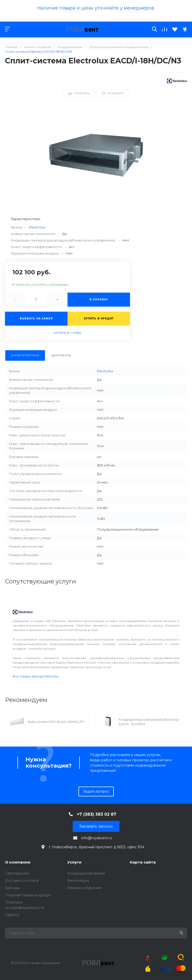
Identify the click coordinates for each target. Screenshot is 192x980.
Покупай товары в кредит (28, 895)
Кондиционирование (86, 873)
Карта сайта (143, 862)
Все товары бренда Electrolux (36, 676)
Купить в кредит (99, 319)
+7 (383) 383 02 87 (96, 814)
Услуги (74, 862)
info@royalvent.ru (97, 838)
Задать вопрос (96, 791)
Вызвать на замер (36, 319)
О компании (18, 862)
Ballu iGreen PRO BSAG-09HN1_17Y (56, 722)
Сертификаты (17, 873)
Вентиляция (78, 881)
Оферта (12, 915)
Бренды (12, 888)
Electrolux (37, 227)
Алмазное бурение (84, 888)
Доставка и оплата (22, 881)
